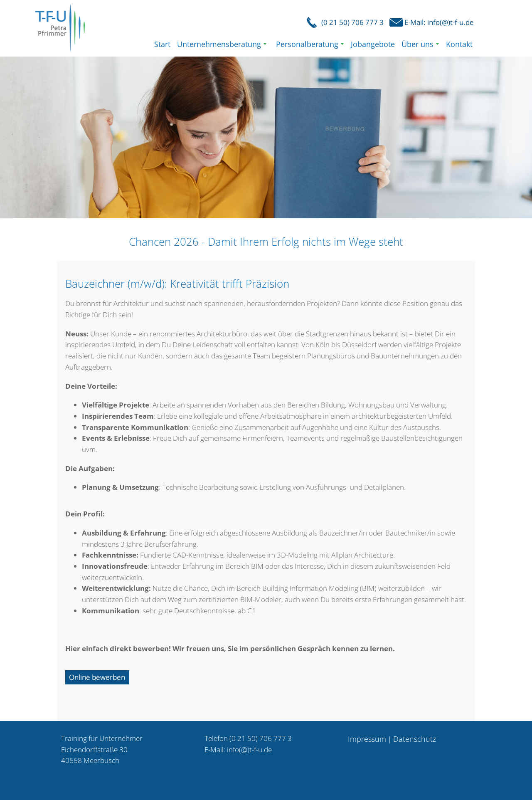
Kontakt (459, 44)
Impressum (367, 739)
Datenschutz (415, 739)
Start (162, 44)
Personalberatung (307, 44)
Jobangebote (373, 44)
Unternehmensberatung (219, 44)
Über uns (417, 44)
